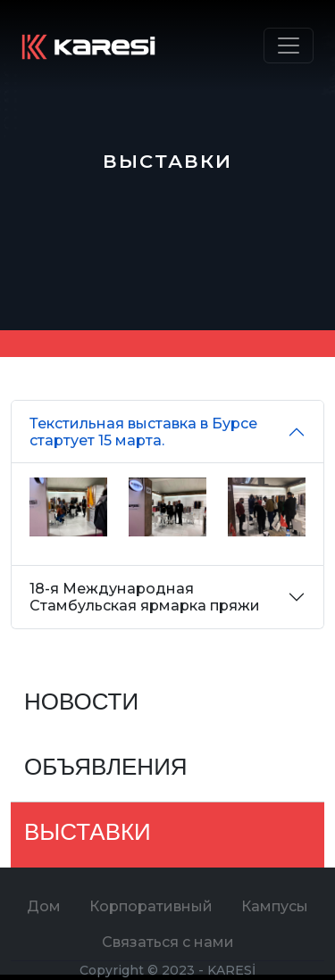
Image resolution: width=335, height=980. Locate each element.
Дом (44, 906)
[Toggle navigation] (289, 46)
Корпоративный (151, 906)
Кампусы (275, 906)
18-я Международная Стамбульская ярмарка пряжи (145, 597)
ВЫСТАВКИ (88, 834)
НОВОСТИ (81, 704)
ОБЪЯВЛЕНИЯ (106, 769)
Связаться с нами (168, 942)
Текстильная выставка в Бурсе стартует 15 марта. (143, 432)
